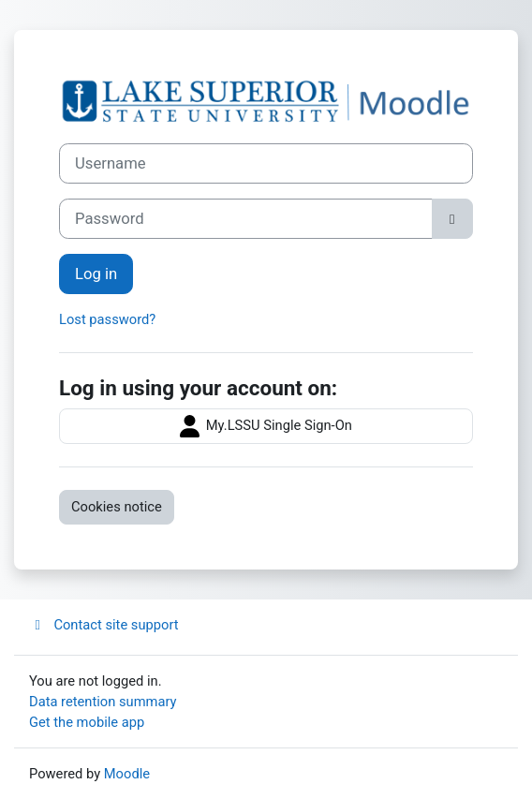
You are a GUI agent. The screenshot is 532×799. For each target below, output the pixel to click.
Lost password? (107, 319)
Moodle (127, 774)
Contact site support (104, 625)
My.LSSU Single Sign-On (266, 426)
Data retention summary (103, 702)
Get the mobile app (87, 722)
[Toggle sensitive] (452, 219)
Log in (96, 274)
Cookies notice (117, 507)
